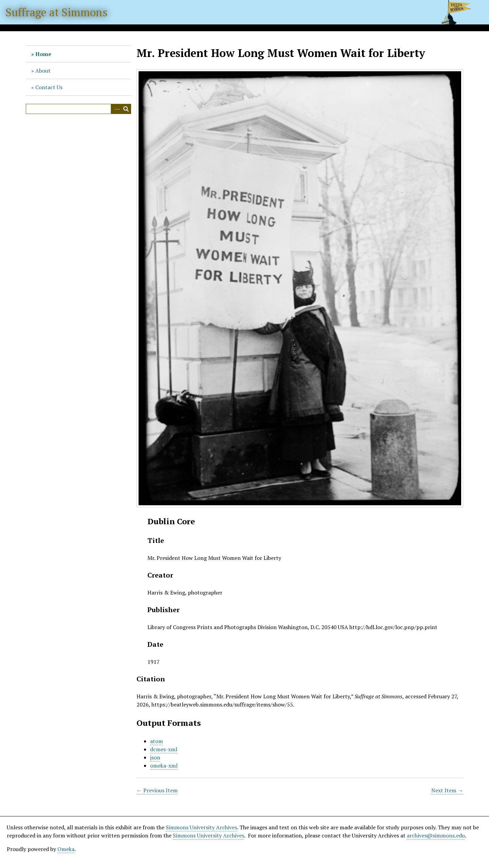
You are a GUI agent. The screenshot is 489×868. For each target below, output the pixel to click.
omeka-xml (164, 766)
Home (43, 54)
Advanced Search (116, 109)
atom (157, 741)
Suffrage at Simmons (57, 12)
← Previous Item (157, 790)
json (155, 757)
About (43, 71)
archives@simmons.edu (436, 835)
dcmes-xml (164, 749)
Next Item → (447, 790)
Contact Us (49, 87)
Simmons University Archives (201, 827)
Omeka (66, 849)
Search (126, 109)
